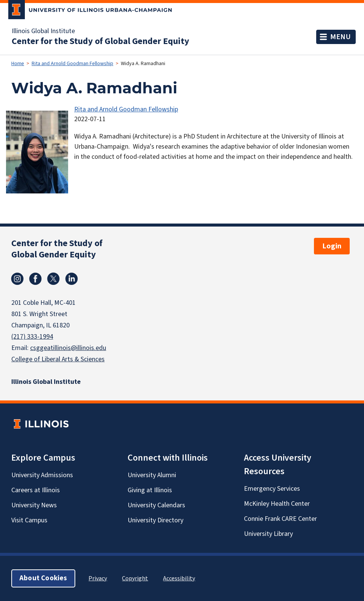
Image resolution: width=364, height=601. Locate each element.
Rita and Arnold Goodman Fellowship (72, 64)
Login (332, 246)
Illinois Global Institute (43, 31)
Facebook (35, 279)
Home (18, 64)
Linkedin (72, 279)
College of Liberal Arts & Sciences (58, 359)
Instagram (17, 279)
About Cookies (43, 578)
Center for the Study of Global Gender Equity (101, 41)
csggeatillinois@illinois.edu (68, 348)
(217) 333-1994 (32, 337)
